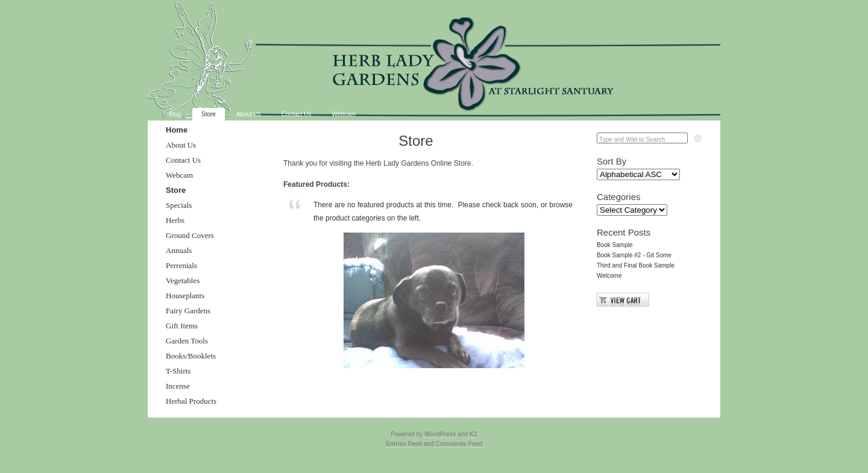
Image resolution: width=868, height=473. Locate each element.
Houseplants (185, 296)
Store (209, 114)
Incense (178, 386)
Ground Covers (190, 235)
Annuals (179, 250)
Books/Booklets (191, 356)
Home (177, 130)
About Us (249, 114)
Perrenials (181, 265)
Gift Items (182, 326)
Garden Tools (187, 341)
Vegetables (183, 280)
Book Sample (615, 245)
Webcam (344, 114)
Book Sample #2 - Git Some (634, 255)
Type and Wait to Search (632, 139)
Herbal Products (191, 401)
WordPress (440, 434)
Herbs (175, 220)
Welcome (609, 276)
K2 (473, 434)
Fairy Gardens (188, 311)
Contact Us (296, 114)
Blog (175, 114)
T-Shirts (178, 371)
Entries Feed (404, 444)
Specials (179, 205)
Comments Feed (459, 444)
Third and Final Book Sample (636, 265)
